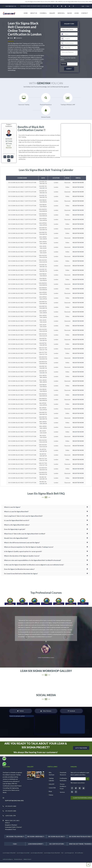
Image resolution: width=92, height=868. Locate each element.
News (88, 6)
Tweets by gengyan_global (17, 726)
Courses (43, 22)
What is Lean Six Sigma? (12, 517)
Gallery (52, 22)
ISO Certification (57, 854)
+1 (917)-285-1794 (46, 6)
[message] (69, 62)
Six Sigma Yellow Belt (15, 846)
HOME (26, 22)
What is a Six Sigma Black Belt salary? (17, 535)
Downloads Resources (63, 783)
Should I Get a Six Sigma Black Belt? (16, 548)
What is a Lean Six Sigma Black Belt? (16, 521)
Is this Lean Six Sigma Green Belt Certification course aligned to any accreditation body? (34, 575)
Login (77, 22)
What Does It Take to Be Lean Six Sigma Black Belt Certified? (25, 544)
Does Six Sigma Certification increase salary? (19, 579)
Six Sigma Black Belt (57, 846)
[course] (69, 39)
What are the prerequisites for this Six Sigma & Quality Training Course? (29, 557)
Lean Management (36, 854)
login (83, 6)
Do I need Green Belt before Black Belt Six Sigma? (21, 583)
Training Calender (51, 789)
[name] (71, 43)
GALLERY (52, 794)
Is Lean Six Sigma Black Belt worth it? (17, 530)
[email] (71, 48)
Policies (51, 805)
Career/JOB (52, 798)
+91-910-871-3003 (25, 6)
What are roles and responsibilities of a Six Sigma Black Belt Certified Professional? (33, 570)
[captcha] (69, 73)
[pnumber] (71, 52)
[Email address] (78, 789)
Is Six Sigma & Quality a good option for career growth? (23, 561)
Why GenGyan (52, 783)
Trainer (11, 47)
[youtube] (9, 170)
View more (30, 789)
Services (61, 22)
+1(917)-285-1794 (10, 825)
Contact (85, 22)
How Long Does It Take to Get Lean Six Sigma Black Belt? (23, 526)
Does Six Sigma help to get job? (15, 539)
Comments (19, 47)
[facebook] (5, 167)
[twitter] (12, 167)
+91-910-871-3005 (35, 6)
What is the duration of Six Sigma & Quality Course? (22, 566)
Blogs (70, 22)
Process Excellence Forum (63, 796)
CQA (15, 854)
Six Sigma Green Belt (36, 846)
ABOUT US (34, 22)
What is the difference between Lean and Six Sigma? (22, 552)
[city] (71, 57)
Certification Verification (63, 789)
